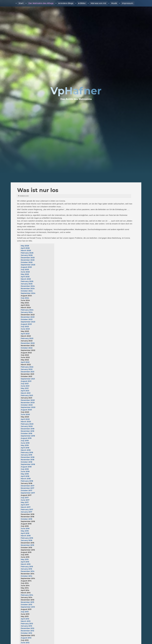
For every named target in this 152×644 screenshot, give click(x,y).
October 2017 (26, 491)
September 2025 (28, 265)
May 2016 (25, 531)
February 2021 (27, 396)
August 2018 (26, 467)
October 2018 (26, 462)
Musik (114, 3)
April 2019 (25, 448)
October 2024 (27, 291)
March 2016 (26, 536)
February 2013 (27, 624)
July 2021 (25, 384)
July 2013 (25, 612)
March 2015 (26, 564)
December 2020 (28, 400)
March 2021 (26, 393)
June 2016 (25, 529)
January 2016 (26, 541)
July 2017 (25, 498)
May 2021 (25, 388)
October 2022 (27, 348)
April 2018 (25, 476)
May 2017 (25, 502)
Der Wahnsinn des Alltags (41, 3)
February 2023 (27, 339)
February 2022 (27, 367)
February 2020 (27, 424)
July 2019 (25, 441)
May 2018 (25, 474)
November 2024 (28, 289)
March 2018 (26, 479)
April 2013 (25, 619)
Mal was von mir (99, 3)
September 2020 (28, 407)
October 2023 (27, 320)
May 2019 (25, 445)
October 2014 (27, 576)
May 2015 (25, 560)
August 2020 (26, 410)
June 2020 (25, 415)
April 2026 (25, 248)
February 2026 (27, 253)
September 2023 (28, 322)
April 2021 (25, 391)
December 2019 (28, 429)
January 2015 (26, 569)
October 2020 (27, 405)
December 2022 (28, 343)
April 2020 (25, 419)
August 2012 (26, 638)
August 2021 (26, 381)
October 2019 (26, 434)
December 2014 (28, 571)
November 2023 (28, 317)
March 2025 (26, 279)
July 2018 (25, 469)
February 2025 (27, 281)
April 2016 (25, 533)
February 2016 (27, 538)
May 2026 (25, 246)
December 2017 (28, 486)
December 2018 (28, 457)
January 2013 (26, 626)
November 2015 (27, 545)
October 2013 (26, 605)
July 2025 (25, 270)
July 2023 (25, 327)
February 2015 (27, 567)
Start (21, 3)
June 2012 (25, 643)
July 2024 (25, 298)
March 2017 (26, 507)
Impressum (128, 3)
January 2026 (27, 255)
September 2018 (28, 464)
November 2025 (28, 260)
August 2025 (26, 267)
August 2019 (26, 438)
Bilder (83, 3)
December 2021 (27, 372)
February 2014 (27, 595)
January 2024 (27, 312)
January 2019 (26, 455)
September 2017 (28, 493)
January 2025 (27, 284)
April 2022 (25, 362)
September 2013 (28, 607)
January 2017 (26, 512)
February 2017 (27, 510)
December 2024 (28, 286)
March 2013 (26, 621)
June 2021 (25, 386)
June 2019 (25, 443)
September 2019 (28, 436)
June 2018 (25, 472)
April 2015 (25, 562)
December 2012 (27, 628)
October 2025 (27, 262)
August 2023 (26, 324)
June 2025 (25, 272)
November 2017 (27, 488)
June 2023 (25, 329)
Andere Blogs (67, 3)
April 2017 (25, 505)
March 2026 (26, 251)
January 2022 (27, 369)
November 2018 (27, 460)
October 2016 (26, 519)
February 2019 (27, 453)
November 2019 (27, 431)
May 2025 (25, 274)
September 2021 (28, 379)
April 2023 (25, 334)
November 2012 (27, 631)
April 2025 (25, 277)
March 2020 (26, 422)
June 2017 (25, 500)
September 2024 (28, 293)
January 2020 (27, 426)
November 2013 (27, 602)
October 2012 (26, 633)
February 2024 (27, 310)
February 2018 (27, 481)
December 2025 (28, 258)
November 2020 (28, 403)
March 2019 (26, 450)
